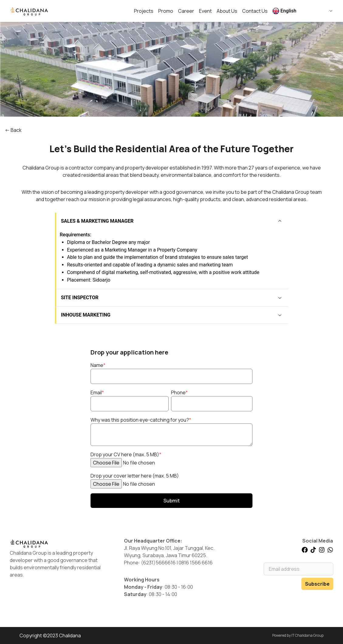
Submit (172, 501)
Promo (166, 11)
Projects (144, 11)
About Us (227, 11)
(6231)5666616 (158, 563)
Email (97, 392)
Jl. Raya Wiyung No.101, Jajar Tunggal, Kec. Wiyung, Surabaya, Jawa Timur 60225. (169, 552)
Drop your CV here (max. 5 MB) (126, 454)
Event (205, 11)
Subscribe (317, 584)
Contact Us (255, 11)
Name (98, 365)
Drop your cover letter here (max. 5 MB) (135, 476)
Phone (179, 392)
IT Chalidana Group (307, 635)
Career (186, 11)
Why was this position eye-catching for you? (141, 420)
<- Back (13, 130)
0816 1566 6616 (196, 563)
